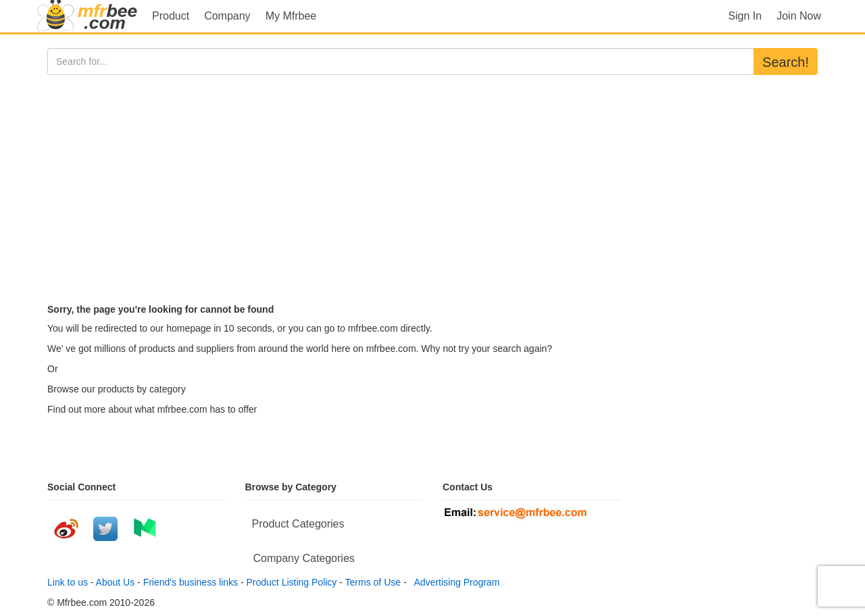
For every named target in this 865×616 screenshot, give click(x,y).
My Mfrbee (291, 16)
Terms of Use (373, 582)
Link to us (68, 582)
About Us (116, 582)
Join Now (799, 16)
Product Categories (298, 524)
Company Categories (304, 558)
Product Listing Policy (292, 582)
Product (171, 16)
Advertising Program (454, 582)
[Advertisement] (432, 176)
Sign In (745, 16)
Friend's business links (191, 582)
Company (227, 16)
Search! (786, 62)
